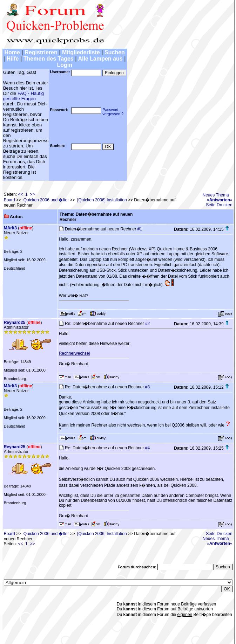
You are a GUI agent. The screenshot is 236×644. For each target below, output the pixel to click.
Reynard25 (15, 323)
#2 (147, 324)
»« (220, 200)
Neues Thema (216, 195)
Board (9, 200)
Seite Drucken (219, 205)
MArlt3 (10, 228)
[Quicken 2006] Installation (102, 200)
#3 (147, 387)
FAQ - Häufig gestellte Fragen (23, 96)
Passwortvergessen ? (113, 112)
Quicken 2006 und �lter (46, 200)
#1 (140, 229)
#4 (147, 448)
